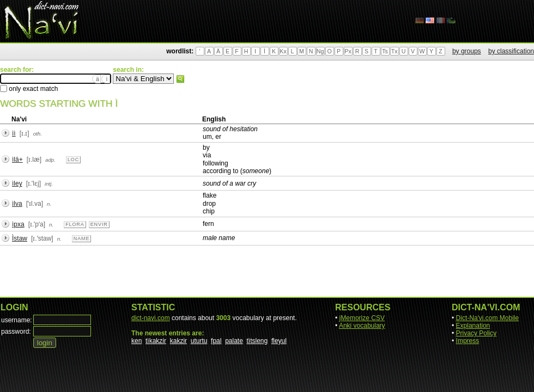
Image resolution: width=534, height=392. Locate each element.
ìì (14, 133)
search (180, 79)
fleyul (279, 341)
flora (75, 224)
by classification (511, 51)
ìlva (17, 204)
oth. (38, 134)
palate (234, 341)
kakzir (178, 341)
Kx (283, 51)
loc (73, 160)
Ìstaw (20, 238)
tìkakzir (156, 341)
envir (99, 224)
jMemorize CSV (362, 318)
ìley (17, 183)
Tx (395, 51)
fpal (216, 341)
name (82, 238)
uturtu (199, 341)
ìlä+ (17, 160)
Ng (320, 51)
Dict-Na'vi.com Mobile (488, 318)
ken (136, 341)
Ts (385, 51)
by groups (467, 51)
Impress (468, 341)
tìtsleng (257, 341)
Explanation (473, 326)
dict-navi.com (151, 318)
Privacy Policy (477, 333)
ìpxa (18, 224)
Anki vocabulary (362, 326)
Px (348, 51)
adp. (50, 160)
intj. (49, 184)
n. (49, 204)
